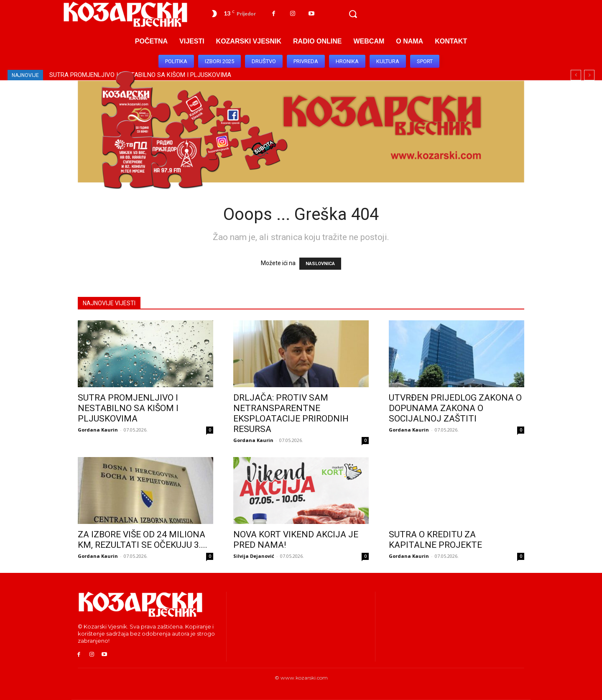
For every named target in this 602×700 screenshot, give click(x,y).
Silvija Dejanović (254, 556)
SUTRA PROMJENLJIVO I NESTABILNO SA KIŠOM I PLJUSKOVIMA (128, 408)
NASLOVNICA (320, 264)
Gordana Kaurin (98, 430)
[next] (589, 75)
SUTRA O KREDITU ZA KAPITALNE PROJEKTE (435, 540)
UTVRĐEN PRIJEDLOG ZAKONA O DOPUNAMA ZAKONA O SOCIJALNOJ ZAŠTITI (455, 408)
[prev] (576, 75)
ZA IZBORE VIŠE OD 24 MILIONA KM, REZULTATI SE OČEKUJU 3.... (143, 540)
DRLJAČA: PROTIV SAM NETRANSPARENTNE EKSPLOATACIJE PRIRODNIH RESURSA (291, 413)
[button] (353, 14)
